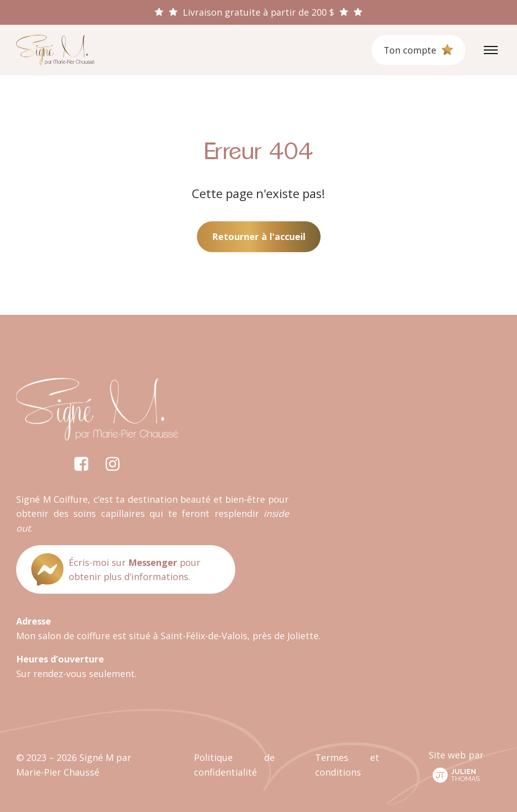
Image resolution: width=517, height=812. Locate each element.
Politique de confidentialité (234, 765)
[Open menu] (491, 50)
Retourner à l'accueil (259, 236)
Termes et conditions (347, 765)
